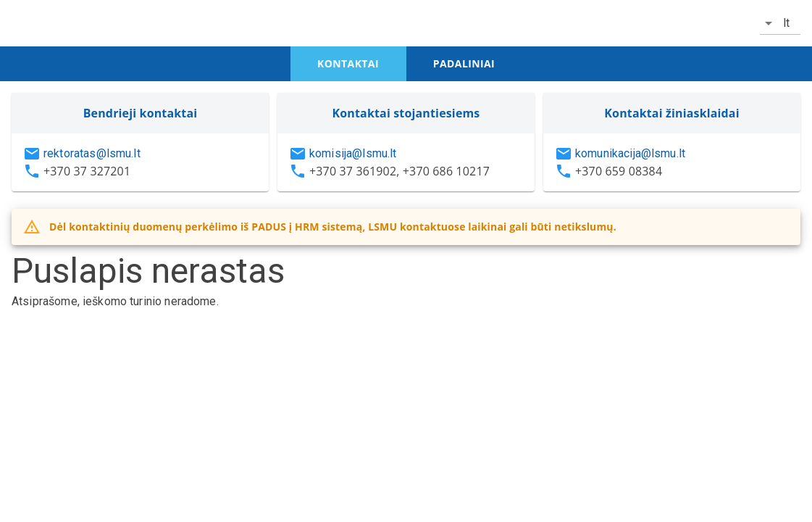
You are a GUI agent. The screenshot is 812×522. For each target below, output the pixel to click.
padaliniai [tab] (464, 63)
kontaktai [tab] (348, 63)
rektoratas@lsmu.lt (92, 153)
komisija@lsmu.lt (353, 153)
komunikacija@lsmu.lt (630, 153)
